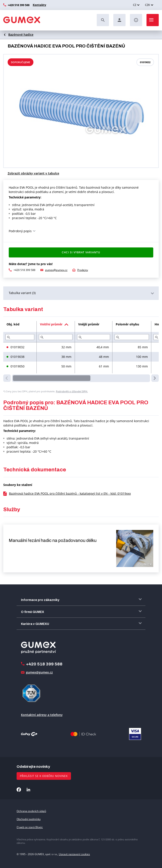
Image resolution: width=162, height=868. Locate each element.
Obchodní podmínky (29, 819)
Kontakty (39, 5)
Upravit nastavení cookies (74, 854)
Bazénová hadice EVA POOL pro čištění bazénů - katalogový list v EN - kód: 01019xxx (70, 493)
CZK (147, 5)
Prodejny (83, 270)
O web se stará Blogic (30, 827)
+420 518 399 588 (19, 5)
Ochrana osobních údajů (31, 811)
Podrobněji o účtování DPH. (72, 391)
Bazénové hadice (21, 35)
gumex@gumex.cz (56, 270)
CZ (135, 5)
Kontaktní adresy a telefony (42, 715)
